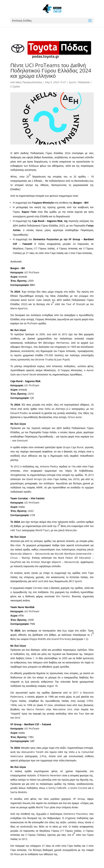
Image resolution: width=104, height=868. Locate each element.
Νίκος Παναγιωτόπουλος (29, 82)
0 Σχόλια (15, 86)
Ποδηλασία (84, 82)
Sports (73, 82)
